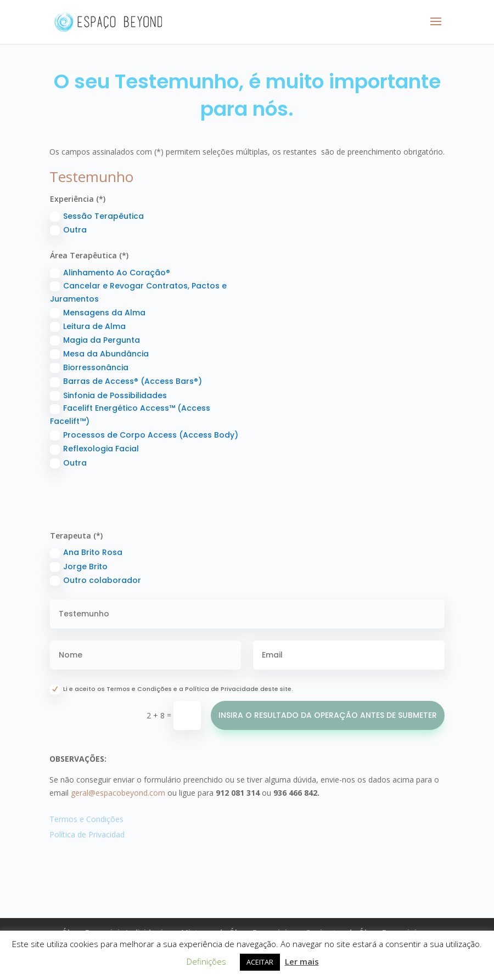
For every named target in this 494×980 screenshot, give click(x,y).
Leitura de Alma (88, 326)
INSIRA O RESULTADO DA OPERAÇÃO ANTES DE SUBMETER (328, 715)
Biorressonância (89, 367)
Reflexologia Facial (94, 449)
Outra (68, 230)
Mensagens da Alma (98, 313)
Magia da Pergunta (95, 340)
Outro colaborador (96, 580)
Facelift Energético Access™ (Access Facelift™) (130, 415)
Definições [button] (206, 961)
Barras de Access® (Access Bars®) (126, 381)
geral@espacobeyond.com (118, 793)
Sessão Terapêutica (97, 216)
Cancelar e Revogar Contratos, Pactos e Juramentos (138, 292)
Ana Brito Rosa (86, 552)
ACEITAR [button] (260, 962)
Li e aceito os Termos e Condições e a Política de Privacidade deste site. (172, 689)
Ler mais (302, 961)
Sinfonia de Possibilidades (108, 395)
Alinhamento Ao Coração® (110, 273)
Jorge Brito (79, 567)
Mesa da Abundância (99, 354)
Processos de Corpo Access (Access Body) (144, 435)
